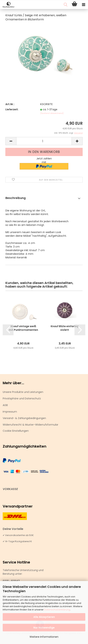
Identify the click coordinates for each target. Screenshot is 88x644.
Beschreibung (16, 198)
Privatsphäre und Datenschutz (22, 398)
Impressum (10, 412)
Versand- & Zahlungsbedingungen (24, 418)
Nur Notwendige (44, 628)
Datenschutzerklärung (57, 610)
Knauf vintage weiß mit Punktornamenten (23, 328)
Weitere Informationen (44, 637)
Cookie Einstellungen (16, 431)
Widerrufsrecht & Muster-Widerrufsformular (30, 425)
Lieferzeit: (12, 109)
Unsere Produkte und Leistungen (23, 392)
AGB (5, 405)
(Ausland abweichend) (52, 113)
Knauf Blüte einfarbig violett (65, 328)
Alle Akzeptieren (44, 617)
